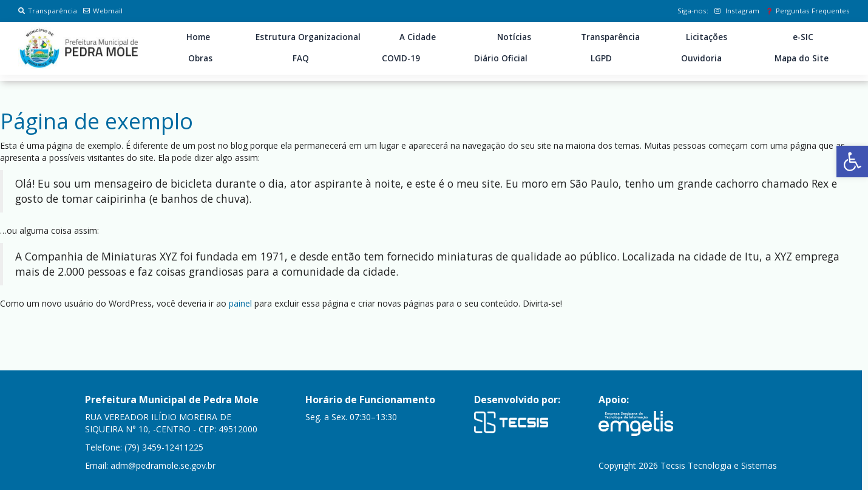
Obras (200, 58)
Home (198, 37)
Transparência (48, 11)
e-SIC (803, 37)
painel (240, 303)
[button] (852, 162)
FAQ (301, 58)
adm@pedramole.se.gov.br (163, 465)
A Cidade (418, 37)
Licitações (707, 37)
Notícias (514, 37)
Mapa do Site (802, 58)
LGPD (601, 58)
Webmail (103, 11)
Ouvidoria (701, 58)
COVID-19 (401, 58)
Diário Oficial (501, 58)
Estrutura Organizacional (308, 37)
